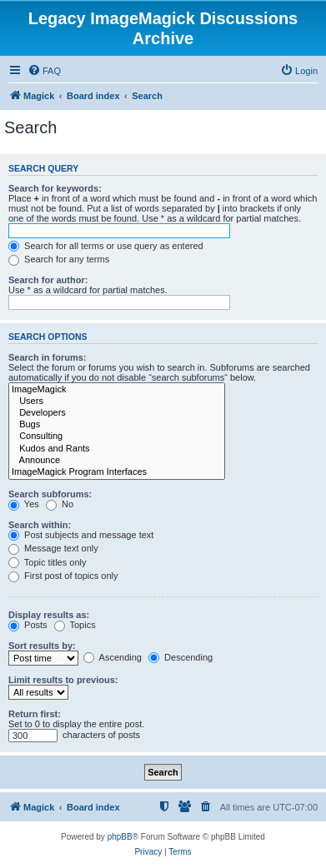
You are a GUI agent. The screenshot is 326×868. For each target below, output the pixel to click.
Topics (75, 625)
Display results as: (49, 615)
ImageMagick (117, 390)
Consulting (117, 436)
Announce (117, 461)
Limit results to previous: (63, 680)
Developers (117, 413)
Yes (24, 504)
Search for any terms (59, 259)
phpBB (120, 837)
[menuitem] (44, 71)
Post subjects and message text (81, 535)
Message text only (53, 548)
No (60, 504)
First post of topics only (63, 576)
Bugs (117, 425)
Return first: (35, 714)
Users (117, 402)
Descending (181, 657)
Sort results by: (42, 646)
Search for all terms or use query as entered (106, 246)
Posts (28, 625)
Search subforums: (50, 494)
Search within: (40, 525)
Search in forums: (48, 357)
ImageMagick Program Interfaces (117, 472)
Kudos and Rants (117, 449)
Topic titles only (47, 562)
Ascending (113, 657)
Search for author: (48, 280)
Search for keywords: (55, 188)
